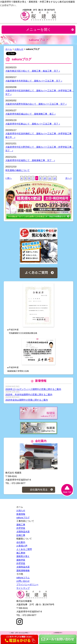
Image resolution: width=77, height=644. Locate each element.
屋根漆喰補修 (23, 570)
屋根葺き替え (23, 556)
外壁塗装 (21, 528)
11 (50, 178)
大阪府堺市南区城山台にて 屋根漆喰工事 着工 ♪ (30, 114)
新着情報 (21, 514)
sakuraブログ (23, 518)
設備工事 (21, 535)
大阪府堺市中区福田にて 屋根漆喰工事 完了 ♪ (30, 160)
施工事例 (21, 553)
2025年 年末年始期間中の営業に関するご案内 (29, 395)
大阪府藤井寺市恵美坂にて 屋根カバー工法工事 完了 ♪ (34, 81)
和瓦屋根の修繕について (17, 170)
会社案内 (21, 542)
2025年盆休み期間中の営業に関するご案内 (27, 400)
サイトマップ (23, 588)
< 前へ (9, 178)
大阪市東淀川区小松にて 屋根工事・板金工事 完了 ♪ (33, 71)
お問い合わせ (23, 581)
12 (55, 178)
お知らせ (19, 49)
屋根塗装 (21, 560)
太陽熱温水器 (23, 532)
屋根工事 (21, 525)
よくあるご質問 (24, 549)
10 (45, 178)
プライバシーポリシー (27, 584)
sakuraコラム (23, 578)
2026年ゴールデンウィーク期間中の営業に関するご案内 (33, 389)
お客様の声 (22, 546)
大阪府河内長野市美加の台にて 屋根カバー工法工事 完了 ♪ (36, 104)
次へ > (68, 178)
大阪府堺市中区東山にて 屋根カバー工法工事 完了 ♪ (33, 124)
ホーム (9, 49)
